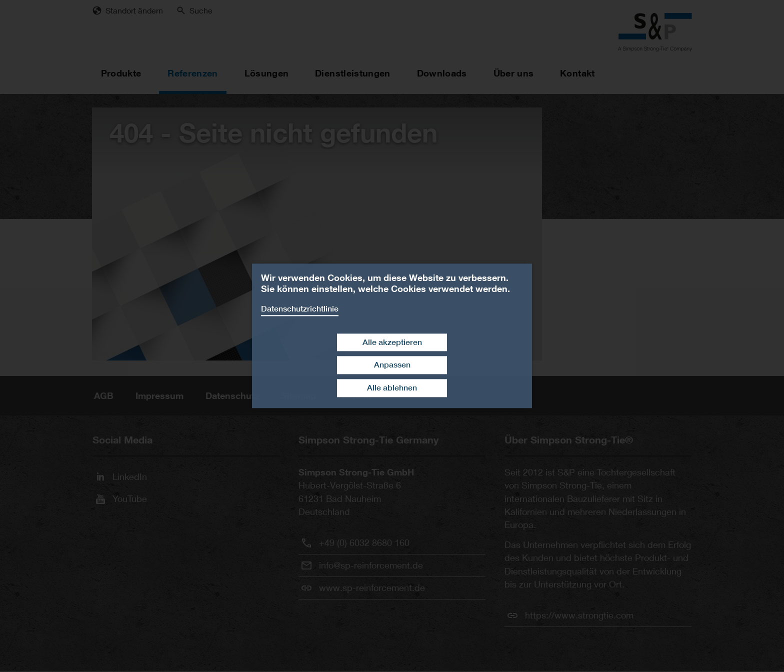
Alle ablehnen (392, 388)
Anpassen (392, 365)
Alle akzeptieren (392, 342)
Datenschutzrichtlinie (300, 309)
